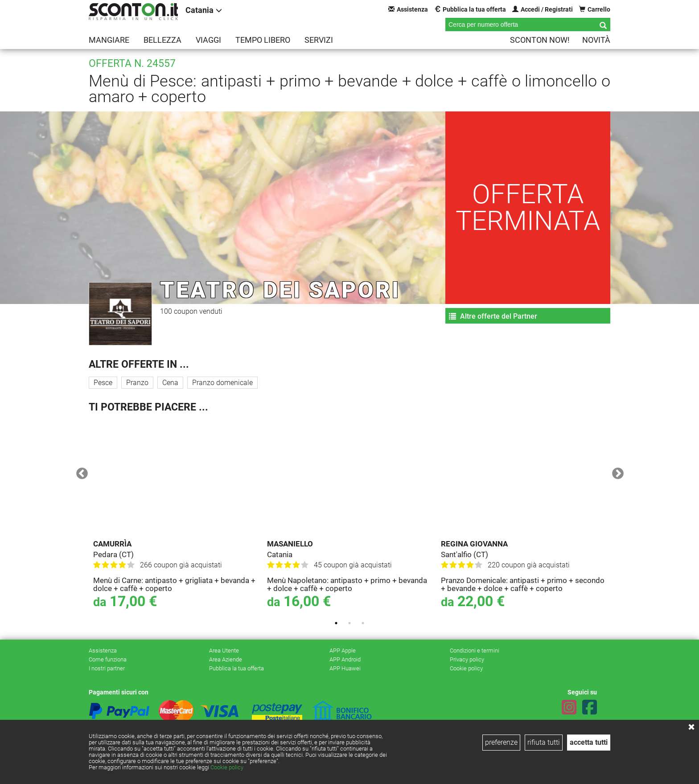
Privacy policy (467, 659)
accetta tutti (589, 742)
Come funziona (108, 659)
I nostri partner (107, 668)
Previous (80, 472)
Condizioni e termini (475, 651)
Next (616, 472)
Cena (170, 383)
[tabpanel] (176, 516)
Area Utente (224, 651)
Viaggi (208, 40)
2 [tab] (349, 623)
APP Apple (343, 651)
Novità (596, 40)
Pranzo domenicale (222, 383)
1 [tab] (336, 623)
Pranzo (137, 383)
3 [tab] (363, 623)
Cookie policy (227, 767)
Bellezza (162, 40)
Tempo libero (263, 40)
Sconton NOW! (540, 40)
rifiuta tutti (544, 742)
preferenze (501, 742)
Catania (204, 10)
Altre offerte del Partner (493, 316)
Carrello (595, 9)
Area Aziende (226, 659)
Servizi (319, 40)
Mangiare (109, 40)
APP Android (345, 659)
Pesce (103, 383)
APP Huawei (345, 668)
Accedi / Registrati (543, 9)
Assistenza (408, 9)
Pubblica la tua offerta (470, 9)
